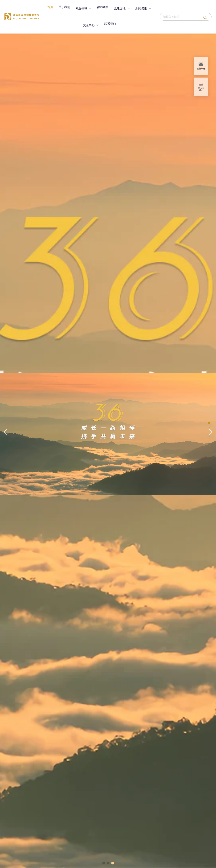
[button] (5, 432)
